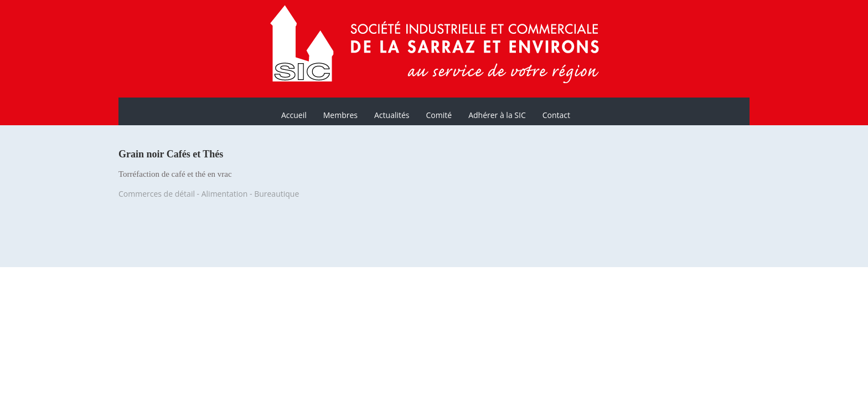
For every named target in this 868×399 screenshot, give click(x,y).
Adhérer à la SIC (497, 115)
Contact (556, 115)
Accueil (294, 115)
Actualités (392, 115)
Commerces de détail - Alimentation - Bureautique (209, 194)
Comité (439, 115)
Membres (340, 115)
